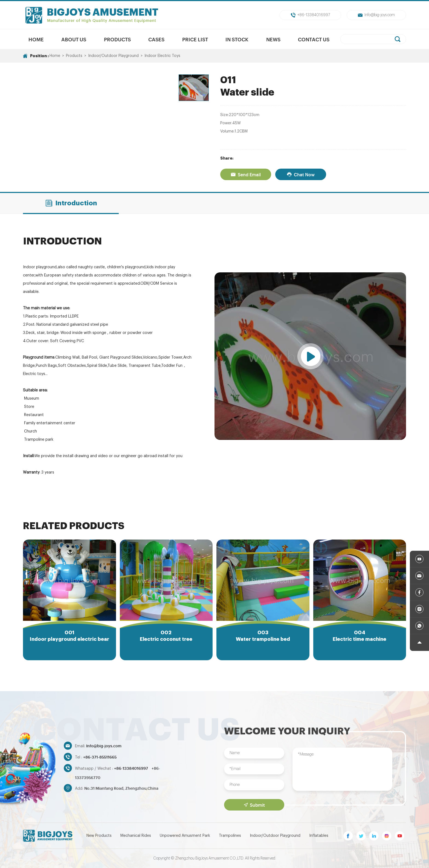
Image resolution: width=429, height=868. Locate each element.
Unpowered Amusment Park (185, 836)
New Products (99, 836)
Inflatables (319, 836)
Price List (195, 39)
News (273, 39)
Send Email (246, 174)
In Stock (237, 39)
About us (74, 39)
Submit (254, 805)
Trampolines (230, 836)
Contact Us (314, 39)
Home (36, 39)
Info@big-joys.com (376, 15)
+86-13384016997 (310, 15)
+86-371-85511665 (100, 757)
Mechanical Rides (136, 836)
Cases (156, 39)
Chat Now (301, 174)
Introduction (71, 203)
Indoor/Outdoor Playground (113, 56)
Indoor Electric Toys (162, 56)
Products (117, 39)
